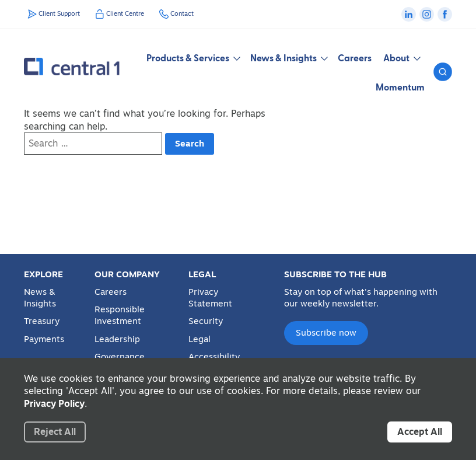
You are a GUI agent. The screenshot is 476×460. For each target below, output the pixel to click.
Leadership (117, 339)
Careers (355, 57)
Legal (199, 339)
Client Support (59, 13)
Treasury (42, 321)
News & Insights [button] (288, 57)
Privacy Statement (210, 298)
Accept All (420, 431)
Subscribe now (326, 332)
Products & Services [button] (192, 57)
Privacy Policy (54, 403)
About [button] (401, 57)
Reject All (55, 431)
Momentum (400, 87)
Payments (44, 339)
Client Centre (125, 13)
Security (206, 321)
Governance (120, 357)
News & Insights (40, 298)
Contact (182, 13)
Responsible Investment (120, 315)
